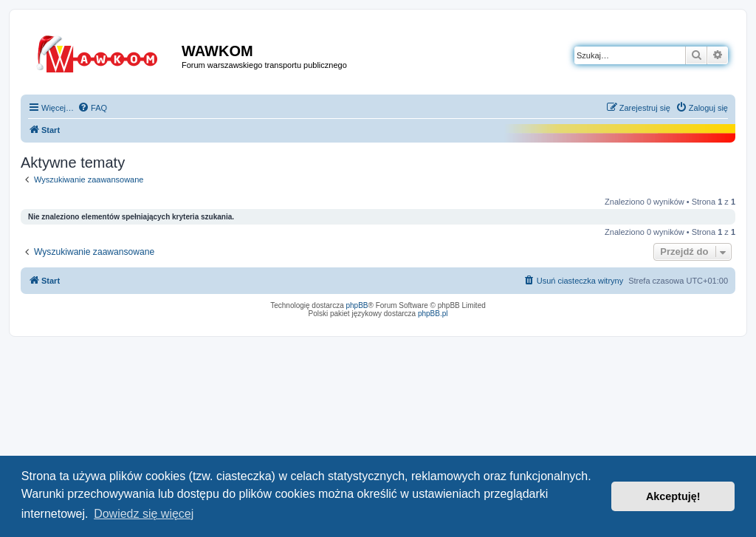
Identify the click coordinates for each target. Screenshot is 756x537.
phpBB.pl (433, 314)
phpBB (357, 305)
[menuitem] (92, 108)
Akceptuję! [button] (673, 496)
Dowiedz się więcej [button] (144, 514)
